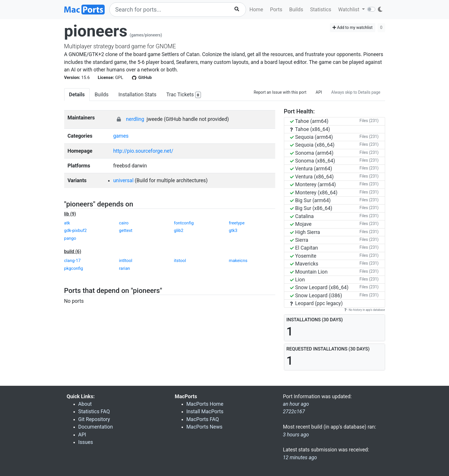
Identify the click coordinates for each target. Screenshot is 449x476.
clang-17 (72, 261)
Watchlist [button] (349, 10)
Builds (296, 10)
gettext (126, 230)
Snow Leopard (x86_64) (319, 287)
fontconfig (184, 223)
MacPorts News (205, 427)
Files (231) (369, 121)
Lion (298, 280)
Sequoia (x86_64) (312, 145)
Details (77, 95)
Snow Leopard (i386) (316, 296)
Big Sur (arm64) (310, 200)
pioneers (96, 31)
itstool (180, 261)
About (85, 404)
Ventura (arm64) (311, 169)
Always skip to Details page (356, 92)
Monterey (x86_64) (314, 193)
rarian (125, 268)
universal (123, 180)
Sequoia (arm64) (312, 137)
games (121, 136)
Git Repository (94, 419)
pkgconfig (74, 268)
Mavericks (304, 264)
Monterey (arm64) (313, 185)
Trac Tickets (184, 95)
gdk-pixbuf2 (75, 230)
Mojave (301, 224)
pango (70, 238)
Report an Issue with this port (280, 92)
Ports (276, 10)
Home (256, 10)
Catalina (302, 216)
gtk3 (233, 230)
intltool (126, 261)
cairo (124, 223)
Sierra (299, 240)
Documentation (96, 427)
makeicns (238, 261)
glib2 (179, 230)
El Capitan (304, 248)
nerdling (135, 119)
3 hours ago (296, 435)
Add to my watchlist (353, 27)
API (319, 92)
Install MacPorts (205, 412)
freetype (237, 223)
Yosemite (303, 256)
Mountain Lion (309, 272)
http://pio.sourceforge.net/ (143, 151)
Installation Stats (137, 95)
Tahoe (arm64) (309, 121)
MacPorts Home (205, 404)
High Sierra (305, 232)
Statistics (320, 10)
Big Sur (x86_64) (311, 208)
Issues (86, 442)
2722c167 (294, 412)
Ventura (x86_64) (312, 177)
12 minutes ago (300, 457)
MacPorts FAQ (203, 419)
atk (67, 223)
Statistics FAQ (94, 412)
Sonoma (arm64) (312, 153)
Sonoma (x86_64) (313, 161)
